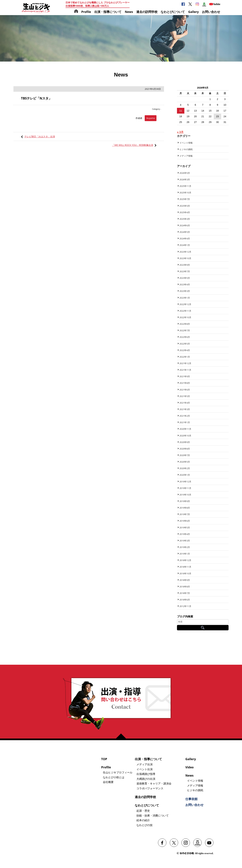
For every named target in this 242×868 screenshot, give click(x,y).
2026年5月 (185, 173)
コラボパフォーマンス (150, 788)
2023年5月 (185, 278)
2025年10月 (185, 193)
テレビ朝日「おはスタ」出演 (40, 136)
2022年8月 (185, 324)
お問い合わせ (211, 12)
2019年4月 (185, 534)
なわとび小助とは (114, 777)
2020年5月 (185, 462)
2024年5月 (185, 232)
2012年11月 (185, 606)
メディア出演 (145, 764)
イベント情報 (186, 143)
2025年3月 (185, 219)
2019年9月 (185, 501)
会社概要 (108, 782)
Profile (86, 12)
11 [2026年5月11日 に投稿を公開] (181, 111)
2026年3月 (185, 179)
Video (189, 767)
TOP (104, 759)
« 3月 (180, 132)
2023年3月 (185, 291)
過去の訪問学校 (147, 12)
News (129, 12)
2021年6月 (185, 390)
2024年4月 (185, 239)
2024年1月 (185, 245)
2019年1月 (185, 554)
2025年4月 (185, 212)
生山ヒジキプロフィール (118, 772)
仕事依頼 (191, 799)
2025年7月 (185, 199)
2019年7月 (185, 514)
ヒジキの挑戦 (186, 149)
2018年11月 (185, 567)
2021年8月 (185, 383)
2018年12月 (185, 560)
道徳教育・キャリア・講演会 (154, 783)
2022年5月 (185, 344)
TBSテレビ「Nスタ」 (36, 98)
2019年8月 (185, 508)
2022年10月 (185, 317)
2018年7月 (185, 593)
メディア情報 (186, 156)
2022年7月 (185, 330)
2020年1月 (185, 475)
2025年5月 (185, 206)
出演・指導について (108, 12)
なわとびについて (173, 12)
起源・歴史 (143, 811)
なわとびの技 (145, 825)
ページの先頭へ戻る (122, 736)
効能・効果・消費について (153, 816)
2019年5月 (185, 528)
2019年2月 (185, 547)
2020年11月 (185, 429)
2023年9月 (185, 265)
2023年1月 (185, 298)
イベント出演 (145, 769)
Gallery (194, 12)
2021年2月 (185, 416)
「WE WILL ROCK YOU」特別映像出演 (133, 145)
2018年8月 (185, 587)
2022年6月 (185, 337)
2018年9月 (185, 580)
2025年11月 (185, 186)
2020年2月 (185, 468)
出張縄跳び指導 (146, 774)
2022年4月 (185, 350)
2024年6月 (185, 225)
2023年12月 (185, 252)
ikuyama (151, 118)
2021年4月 (185, 403)
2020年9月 (185, 442)
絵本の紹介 (143, 820)
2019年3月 (185, 541)
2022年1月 (185, 357)
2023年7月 (185, 271)
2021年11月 (185, 370)
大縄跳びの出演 (146, 779)
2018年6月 (185, 600)
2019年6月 (185, 521)
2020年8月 (185, 449)
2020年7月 (185, 455)
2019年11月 (185, 488)
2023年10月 (185, 258)
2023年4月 (185, 284)
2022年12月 (185, 304)
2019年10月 (185, 495)
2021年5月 (185, 396)
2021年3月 (185, 409)
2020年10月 (185, 436)
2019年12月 (185, 482)
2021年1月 (185, 422)
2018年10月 (185, 573)
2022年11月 (185, 311)
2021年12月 (185, 363)
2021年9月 (185, 376)
